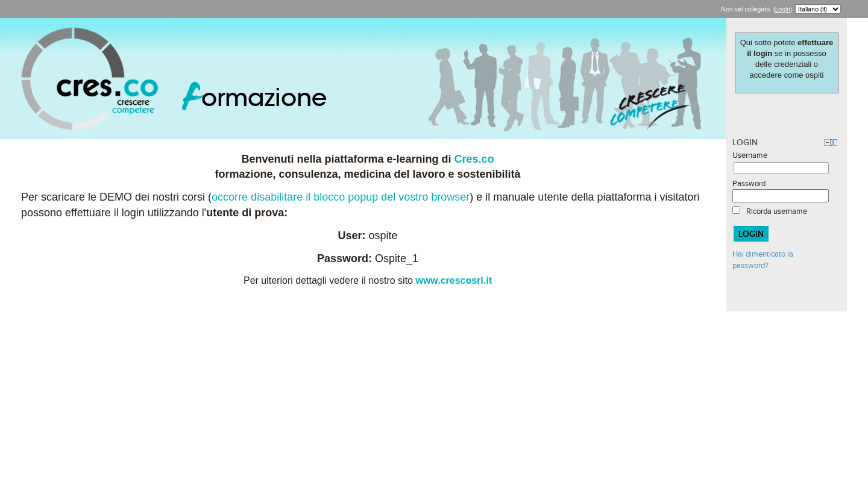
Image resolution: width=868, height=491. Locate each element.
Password (749, 183)
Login (783, 9)
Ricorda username (777, 211)
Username (750, 155)
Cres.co (474, 159)
